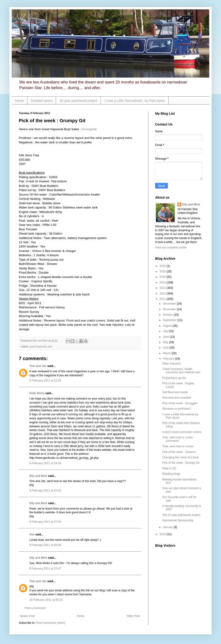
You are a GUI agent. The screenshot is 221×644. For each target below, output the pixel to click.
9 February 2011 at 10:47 (45, 569)
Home (19, 101)
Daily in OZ (169, 468)
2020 (163, 266)
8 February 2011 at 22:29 (45, 381)
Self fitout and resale (175, 392)
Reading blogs (171, 474)
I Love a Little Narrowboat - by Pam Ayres (135, 101)
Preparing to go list (174, 378)
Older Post (133, 616)
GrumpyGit (89, 129)
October (168, 315)
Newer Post (27, 616)
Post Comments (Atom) (51, 623)
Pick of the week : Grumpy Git (181, 463)
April (166, 348)
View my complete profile (171, 247)
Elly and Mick (38, 476)
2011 (163, 299)
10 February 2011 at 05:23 (46, 600)
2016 (163, 271)
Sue (32, 534)
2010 (163, 534)
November (170, 309)
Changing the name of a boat (180, 457)
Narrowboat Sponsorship (178, 520)
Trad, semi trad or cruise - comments (178, 439)
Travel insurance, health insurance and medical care (181, 371)
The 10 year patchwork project (181, 515)
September (170, 320)
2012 (163, 294)
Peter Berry (37, 393)
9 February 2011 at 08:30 (45, 545)
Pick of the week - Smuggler (180, 403)
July (166, 331)
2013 (163, 288)
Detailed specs (42, 101)
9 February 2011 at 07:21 (45, 491)
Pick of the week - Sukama (179, 452)
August (168, 326)
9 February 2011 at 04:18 (45, 463)
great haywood (38, 346)
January (168, 527)
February (169, 359)
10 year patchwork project (78, 101)
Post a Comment (35, 608)
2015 (163, 277)
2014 (163, 283)
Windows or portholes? (177, 409)
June (166, 337)
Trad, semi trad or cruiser (178, 446)
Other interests (172, 364)
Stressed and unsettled (177, 398)
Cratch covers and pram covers (182, 432)
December (170, 304)
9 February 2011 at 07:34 (45, 522)
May (166, 342)
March (167, 353)
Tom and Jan (38, 366)
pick (50, 346)
